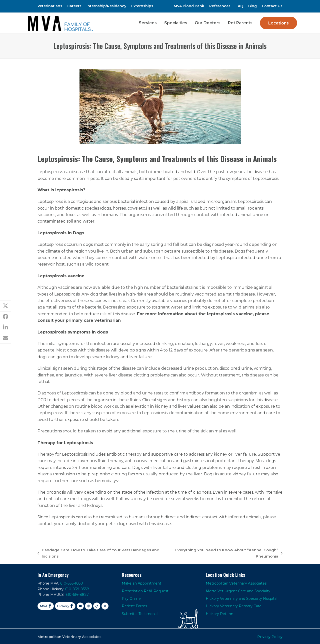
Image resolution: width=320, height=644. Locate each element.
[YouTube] (80, 605)
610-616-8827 (77, 594)
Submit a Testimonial (140, 613)
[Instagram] (88, 605)
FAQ (239, 6)
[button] (5, 306)
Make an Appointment (141, 583)
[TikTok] (97, 605)
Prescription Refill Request (145, 590)
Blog (252, 6)
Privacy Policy (270, 636)
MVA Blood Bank (189, 6)
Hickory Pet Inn (219, 613)
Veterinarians (50, 6)
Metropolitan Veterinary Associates (236, 583)
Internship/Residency (106, 6)
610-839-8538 (77, 588)
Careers (74, 6)
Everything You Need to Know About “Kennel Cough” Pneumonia (224, 553)
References (220, 6)
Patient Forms (134, 605)
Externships (142, 6)
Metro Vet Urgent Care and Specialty (238, 590)
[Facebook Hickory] (65, 605)
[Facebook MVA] (46, 605)
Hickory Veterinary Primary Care (234, 605)
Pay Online (131, 598)
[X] (105, 605)
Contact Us (272, 6)
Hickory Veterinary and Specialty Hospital (241, 598)
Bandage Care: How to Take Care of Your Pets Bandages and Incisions (98, 553)
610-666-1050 (72, 583)
